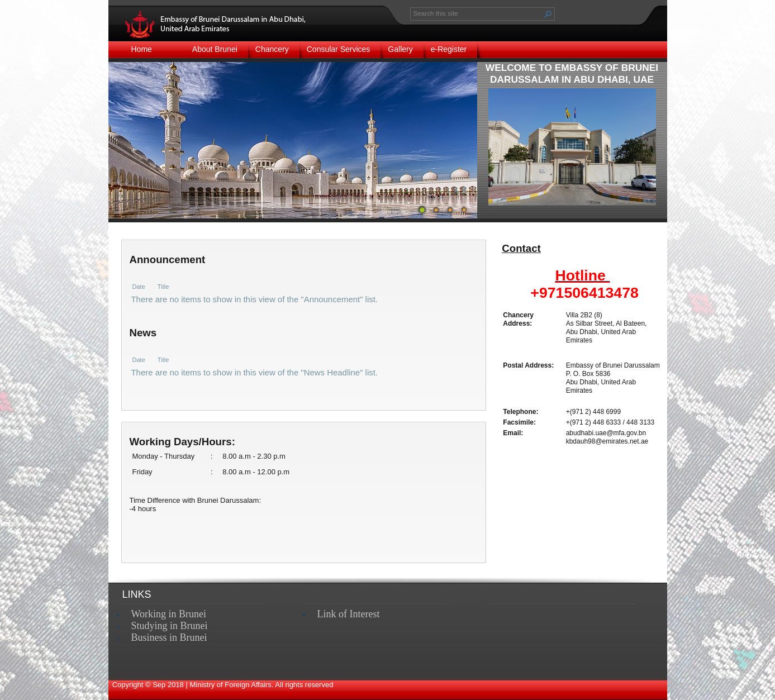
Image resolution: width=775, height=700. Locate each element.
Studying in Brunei (170, 626)
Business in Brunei (169, 637)
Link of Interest (349, 614)
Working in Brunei (169, 614)
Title (163, 287)
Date (139, 287)
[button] (548, 14)
